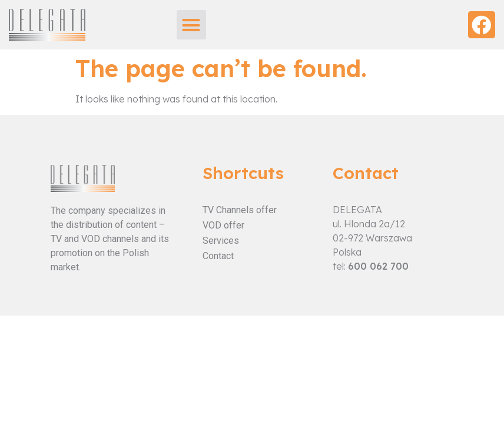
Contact (218, 256)
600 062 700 (378, 266)
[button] (191, 25)
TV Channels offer (240, 210)
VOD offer (223, 225)
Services (221, 241)
